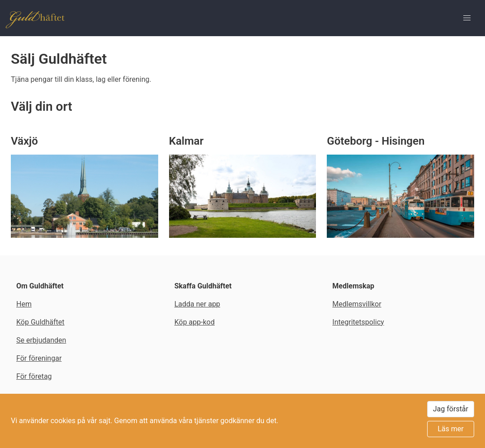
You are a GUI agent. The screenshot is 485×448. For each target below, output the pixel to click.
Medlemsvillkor (357, 304)
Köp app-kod (195, 322)
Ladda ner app (197, 304)
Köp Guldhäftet (40, 322)
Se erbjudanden (41, 340)
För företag (34, 376)
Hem (24, 304)
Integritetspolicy (358, 322)
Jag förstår (451, 409)
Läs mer (450, 429)
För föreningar (39, 358)
